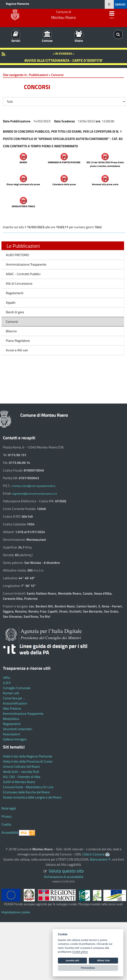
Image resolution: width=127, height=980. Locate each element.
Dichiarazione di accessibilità (63, 877)
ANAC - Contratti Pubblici (23, 274)
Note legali (9, 808)
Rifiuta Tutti (103, 960)
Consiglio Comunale (17, 688)
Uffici (7, 678)
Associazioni (12, 734)
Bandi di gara (15, 312)
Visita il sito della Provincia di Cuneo (28, 761)
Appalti (11, 303)
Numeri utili (11, 693)
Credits (6, 824)
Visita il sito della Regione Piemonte (28, 756)
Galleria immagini (15, 739)
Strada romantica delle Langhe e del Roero (32, 797)
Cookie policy (80, 952)
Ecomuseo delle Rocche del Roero (26, 792)
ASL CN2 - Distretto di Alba (22, 777)
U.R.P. (7, 683)
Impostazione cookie (16, 912)
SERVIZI (120, 4)
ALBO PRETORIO (17, 255)
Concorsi (12, 322)
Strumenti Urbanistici (18, 729)
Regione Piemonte (17, 4)
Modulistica (11, 719)
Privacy (7, 816)
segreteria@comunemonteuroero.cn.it (34, 494)
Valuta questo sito (66, 871)
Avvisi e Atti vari (17, 350)
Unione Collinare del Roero (21, 767)
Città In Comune (93, 854)
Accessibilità (10, 832)
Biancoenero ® (100, 859)
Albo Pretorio (12, 708)
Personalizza (88, 968)
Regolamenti (15, 293)
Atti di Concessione (19, 283)
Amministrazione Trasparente (26, 264)
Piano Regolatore (18, 341)
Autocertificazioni (15, 703)
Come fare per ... (14, 698)
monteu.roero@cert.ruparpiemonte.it (34, 486)
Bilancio (11, 331)
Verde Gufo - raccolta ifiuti (21, 772)
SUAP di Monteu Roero (19, 782)
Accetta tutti (72, 960)
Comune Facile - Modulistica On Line (28, 787)
